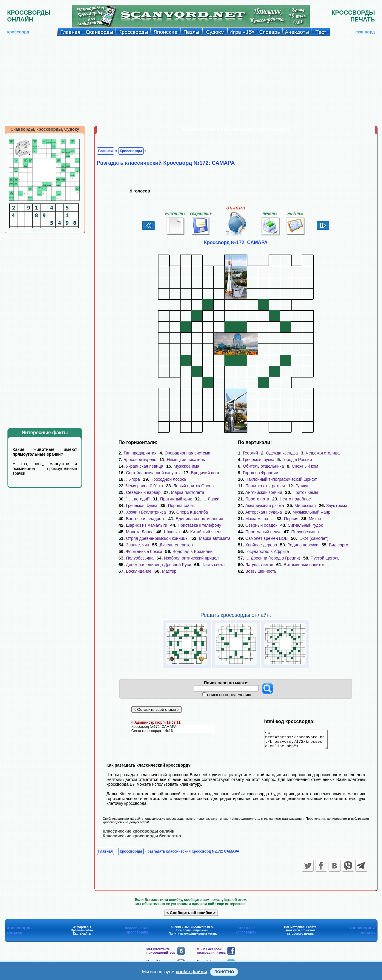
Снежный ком (305, 466)
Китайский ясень (207, 532)
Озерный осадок (261, 525)
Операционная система (187, 453)
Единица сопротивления (200, 519)
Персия (291, 519)
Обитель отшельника (263, 466)
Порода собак (181, 506)
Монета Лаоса (140, 532)
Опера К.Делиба (192, 512)
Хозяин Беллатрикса (146, 512)
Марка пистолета (188, 492)
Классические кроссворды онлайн (138, 834)
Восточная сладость (146, 519)
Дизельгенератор (176, 545)
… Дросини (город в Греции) (273, 558)
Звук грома (337, 506)
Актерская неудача (264, 512)
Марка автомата (215, 538)
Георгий (251, 453)
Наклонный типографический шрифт (281, 479)
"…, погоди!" (138, 499)
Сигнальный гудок (305, 525)
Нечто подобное (295, 499)
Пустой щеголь (325, 558)
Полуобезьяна (140, 558)
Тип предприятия (140, 453)
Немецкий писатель (186, 460)
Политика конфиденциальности (192, 937)
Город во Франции (261, 473)
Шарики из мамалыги (147, 525)
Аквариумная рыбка (265, 506)
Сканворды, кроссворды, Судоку (45, 129)
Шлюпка (172, 532)
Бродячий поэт (205, 473)
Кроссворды (131, 151)
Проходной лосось (168, 479)
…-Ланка (211, 499)
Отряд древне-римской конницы (157, 538)
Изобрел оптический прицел (191, 558)
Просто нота (257, 499)
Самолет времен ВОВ (267, 538)
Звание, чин (138, 545)
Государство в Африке (267, 551)
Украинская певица (145, 466)
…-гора (133, 479)
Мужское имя (187, 466)
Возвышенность (261, 571)
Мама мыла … (259, 519)
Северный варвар (143, 492)
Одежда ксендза (282, 453)
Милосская (305, 506)
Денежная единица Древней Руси (158, 565)
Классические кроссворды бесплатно (142, 839)
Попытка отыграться (265, 486)
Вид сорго (339, 545)
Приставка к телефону (199, 525)
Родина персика (303, 545)
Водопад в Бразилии (192, 551)
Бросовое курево (140, 460)
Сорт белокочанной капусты (153, 473)
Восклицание (139, 571)
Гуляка (302, 486)
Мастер (169, 571)
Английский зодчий (264, 492)
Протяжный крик (176, 499)
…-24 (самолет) (313, 538)
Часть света (213, 565)
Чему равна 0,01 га (144, 486)
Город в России (297, 460)
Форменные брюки (144, 551)
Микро (315, 519)
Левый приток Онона (194, 486)
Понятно (224, 972)
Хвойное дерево (261, 545)
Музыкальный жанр (311, 512)
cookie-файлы (192, 971)
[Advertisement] (191, 81)
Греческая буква (142, 506)
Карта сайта (82, 937)
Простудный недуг (263, 532)
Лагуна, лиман (259, 565)
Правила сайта (82, 934)
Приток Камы (305, 492)
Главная (105, 151)
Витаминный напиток (304, 565)
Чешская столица (323, 453)
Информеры (82, 930)
